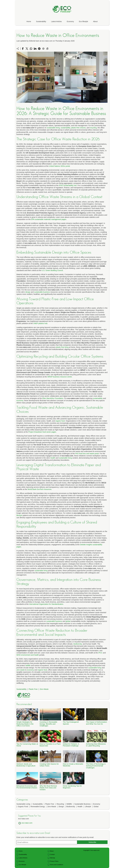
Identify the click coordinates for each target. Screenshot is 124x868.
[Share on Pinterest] (39, 49)
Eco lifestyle (83, 21)
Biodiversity (71, 807)
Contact (52, 854)
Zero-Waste (44, 689)
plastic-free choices (78, 128)
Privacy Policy (54, 861)
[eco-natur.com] (62, 15)
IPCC (100, 653)
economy (20, 401)
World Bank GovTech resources (40, 489)
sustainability (65, 128)
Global (96, 807)
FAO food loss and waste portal (87, 454)
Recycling (60, 804)
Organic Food (23, 807)
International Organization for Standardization (46, 604)
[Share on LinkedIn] (35, 49)
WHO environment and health (28, 655)
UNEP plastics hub (40, 323)
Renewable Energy (38, 807)
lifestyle (19, 515)
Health (80, 807)
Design (61, 807)
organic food (60, 421)
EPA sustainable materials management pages (49, 219)
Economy (70, 21)
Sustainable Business (82, 804)
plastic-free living (62, 347)
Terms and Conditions (57, 865)
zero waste (21, 670)
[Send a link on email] (43, 49)
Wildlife (69, 804)
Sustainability (41, 21)
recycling (93, 128)
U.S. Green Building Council (52, 270)
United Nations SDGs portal (59, 166)
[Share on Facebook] (23, 49)
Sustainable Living (23, 804)
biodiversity (78, 644)
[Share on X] (27, 49)
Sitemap (52, 858)
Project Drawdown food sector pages (42, 432)
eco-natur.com (27, 823)
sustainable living (53, 128)
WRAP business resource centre (60, 377)
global (68, 621)
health (53, 458)
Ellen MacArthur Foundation (53, 398)
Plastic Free (33, 689)
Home (29, 21)
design (28, 292)
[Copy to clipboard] (47, 49)
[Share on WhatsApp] (31, 49)
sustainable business (42, 292)
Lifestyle (88, 807)
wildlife (28, 665)
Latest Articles (56, 21)
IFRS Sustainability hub (68, 185)
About (95, 21)
